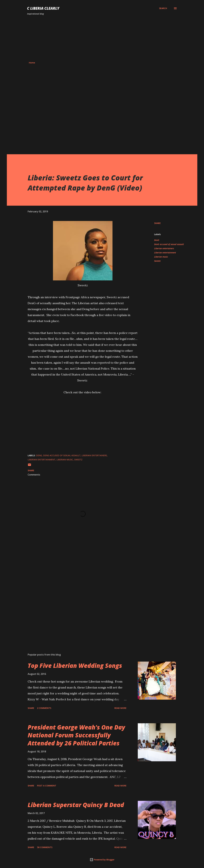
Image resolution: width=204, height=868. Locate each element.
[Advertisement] (102, 38)
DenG (157, 240)
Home (32, 63)
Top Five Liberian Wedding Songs (75, 666)
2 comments (44, 708)
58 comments (45, 847)
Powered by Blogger (102, 860)
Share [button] (157, 223)
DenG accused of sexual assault (169, 244)
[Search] (163, 8)
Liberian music (161, 257)
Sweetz (157, 261)
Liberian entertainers (164, 248)
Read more (120, 708)
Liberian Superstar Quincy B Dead (76, 805)
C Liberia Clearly (43, 8)
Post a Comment (47, 786)
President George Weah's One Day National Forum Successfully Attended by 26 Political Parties (76, 735)
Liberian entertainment (165, 253)
